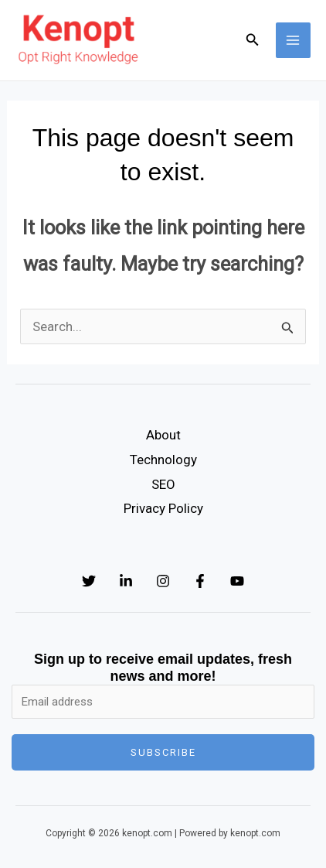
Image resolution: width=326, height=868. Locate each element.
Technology (163, 460)
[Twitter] (89, 581)
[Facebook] (200, 581)
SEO (163, 484)
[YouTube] (237, 581)
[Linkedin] (126, 581)
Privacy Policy (163, 508)
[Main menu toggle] (294, 40)
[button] (253, 40)
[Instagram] (163, 581)
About (163, 435)
